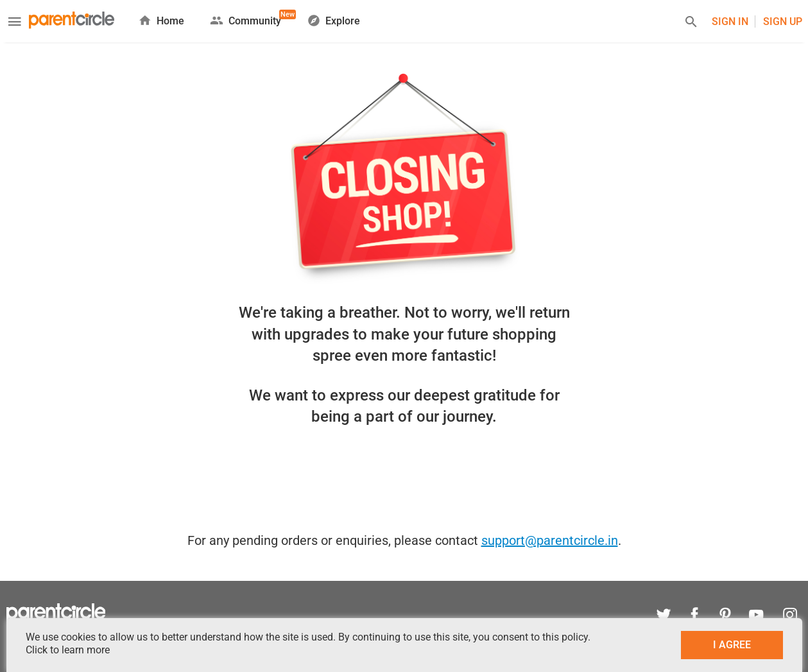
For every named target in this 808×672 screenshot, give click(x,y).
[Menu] (15, 23)
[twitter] (664, 616)
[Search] (691, 23)
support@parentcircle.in (550, 540)
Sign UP (783, 22)
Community (245, 18)
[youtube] (756, 616)
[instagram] (787, 616)
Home (161, 20)
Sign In (730, 22)
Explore (333, 20)
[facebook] (694, 616)
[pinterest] (725, 616)
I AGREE (732, 645)
